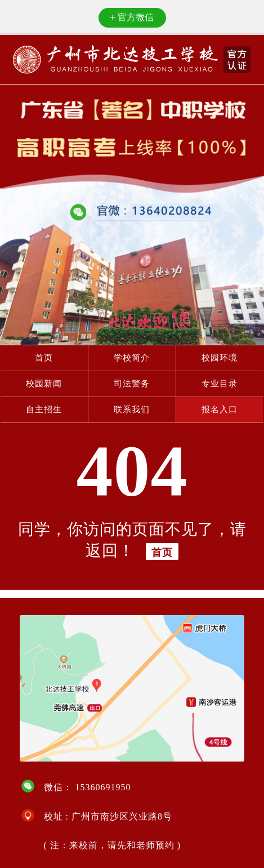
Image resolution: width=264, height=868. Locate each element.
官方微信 (132, 17)
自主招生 (44, 409)
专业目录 (220, 384)
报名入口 (220, 409)
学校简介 (132, 358)
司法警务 (132, 384)
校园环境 (220, 358)
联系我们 (132, 409)
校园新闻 (44, 384)
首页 (44, 358)
